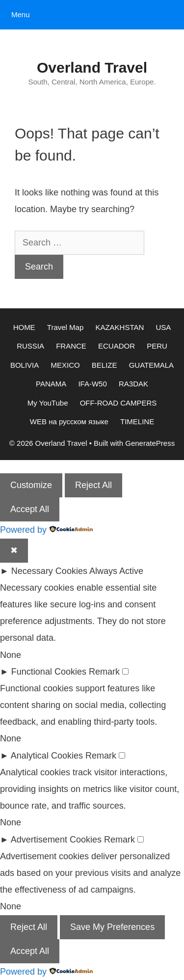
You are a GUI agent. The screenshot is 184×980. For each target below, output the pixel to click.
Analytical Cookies (47, 756)
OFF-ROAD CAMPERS (118, 403)
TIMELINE (137, 422)
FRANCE (71, 346)
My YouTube (48, 403)
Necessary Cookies (49, 571)
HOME (24, 327)
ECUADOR (117, 346)
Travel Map (65, 327)
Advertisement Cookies (56, 840)
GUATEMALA (151, 365)
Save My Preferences (112, 927)
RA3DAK (133, 384)
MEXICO (65, 365)
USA (164, 327)
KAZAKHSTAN (119, 327)
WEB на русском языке (69, 422)
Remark (104, 672)
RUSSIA (30, 346)
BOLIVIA (25, 365)
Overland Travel (92, 68)
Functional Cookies (49, 672)
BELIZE (105, 365)
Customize (31, 485)
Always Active (116, 571)
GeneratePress (150, 443)
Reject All (93, 485)
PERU (157, 346)
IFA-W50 (92, 384)
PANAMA (51, 384)
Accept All (30, 509)
